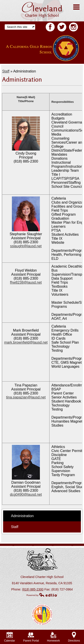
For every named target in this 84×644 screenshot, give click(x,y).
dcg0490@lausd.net (26, 494)
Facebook (50, 28)
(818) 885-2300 (33, 589)
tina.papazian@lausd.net (26, 397)
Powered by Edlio (42, 595)
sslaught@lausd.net (26, 246)
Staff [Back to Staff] (6, 71)
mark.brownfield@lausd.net (26, 342)
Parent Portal (31, 637)
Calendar (10, 637)
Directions (74, 637)
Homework (53, 637)
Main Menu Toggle (76, 7)
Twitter (62, 28)
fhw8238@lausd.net (26, 282)
